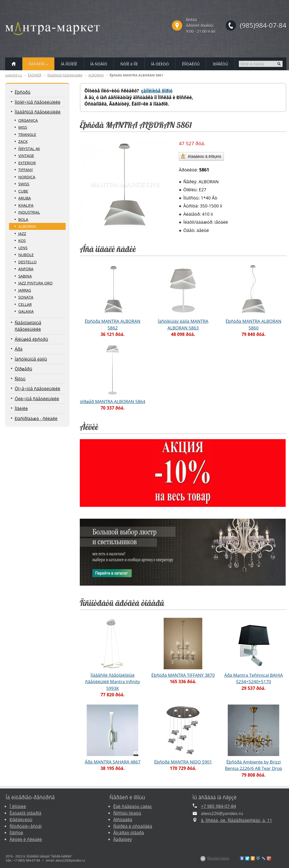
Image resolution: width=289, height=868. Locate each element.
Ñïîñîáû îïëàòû (127, 813)
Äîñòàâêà (123, 819)
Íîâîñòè (16, 833)
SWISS (24, 184)
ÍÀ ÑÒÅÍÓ (99, 64)
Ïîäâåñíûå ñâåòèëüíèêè (65, 75)
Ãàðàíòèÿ (122, 839)
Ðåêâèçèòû (21, 819)
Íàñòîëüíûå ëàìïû (31, 359)
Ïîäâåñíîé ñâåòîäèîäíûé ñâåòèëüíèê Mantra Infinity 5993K (113, 682)
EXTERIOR (27, 163)
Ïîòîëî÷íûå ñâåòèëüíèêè (38, 102)
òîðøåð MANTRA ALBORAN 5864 (112, 401)
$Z (203, 858)
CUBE (23, 191)
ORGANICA (28, 120)
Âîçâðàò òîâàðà (129, 833)
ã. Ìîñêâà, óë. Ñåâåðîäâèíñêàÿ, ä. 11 (237, 820)
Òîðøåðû (23, 369)
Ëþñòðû (23, 92)
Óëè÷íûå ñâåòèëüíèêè (37, 399)
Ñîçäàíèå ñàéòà (218, 858)
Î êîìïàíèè (18, 806)
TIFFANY (26, 170)
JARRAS (25, 290)
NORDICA (27, 177)
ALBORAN (96, 75)
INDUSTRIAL (29, 212)
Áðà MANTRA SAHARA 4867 (113, 762)
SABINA (25, 276)
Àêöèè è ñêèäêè (26, 839)
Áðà (19, 349)
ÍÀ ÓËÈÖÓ (160, 64)
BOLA (23, 219)
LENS (23, 248)
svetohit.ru (14, 75)
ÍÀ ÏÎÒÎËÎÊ (69, 64)
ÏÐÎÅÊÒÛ (221, 64)
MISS (23, 127)
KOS (22, 240)
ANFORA (26, 269)
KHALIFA (26, 205)
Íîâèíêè (21, 408)
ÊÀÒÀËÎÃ (35, 75)
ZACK (23, 141)
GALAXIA (26, 311)
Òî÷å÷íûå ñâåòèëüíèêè (37, 389)
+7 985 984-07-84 (218, 806)
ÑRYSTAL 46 (29, 149)
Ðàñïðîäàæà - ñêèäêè (36, 418)
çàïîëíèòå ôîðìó (157, 91)
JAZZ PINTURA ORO (36, 283)
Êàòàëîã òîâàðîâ (25, 813)
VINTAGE (26, 155)
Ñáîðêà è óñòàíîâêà (133, 826)
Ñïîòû (20, 379)
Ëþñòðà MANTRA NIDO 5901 (183, 762)
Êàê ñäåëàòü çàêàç (133, 806)
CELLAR (25, 304)
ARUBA (25, 198)
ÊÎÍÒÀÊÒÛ (191, 64)
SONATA (26, 297)
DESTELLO (27, 262)
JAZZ (22, 233)
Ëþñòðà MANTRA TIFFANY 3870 (183, 675)
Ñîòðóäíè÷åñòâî (26, 826)
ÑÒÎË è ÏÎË (129, 64)
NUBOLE (26, 255)
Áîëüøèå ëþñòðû (31, 339)
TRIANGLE (27, 134)
